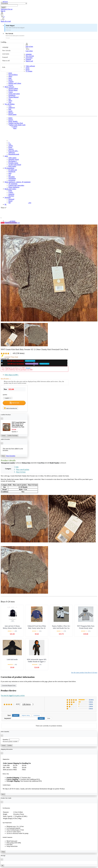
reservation (6, 54)
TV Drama (29, 71)
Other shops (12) (12, 375)
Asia (10, 102)
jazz (10, 99)
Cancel (4, 435)
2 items (91, 704)
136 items (27, 704)
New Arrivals (6, 51)
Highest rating (26, 715)
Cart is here (29, 51)
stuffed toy (12, 108)
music (10, 73)
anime (28, 68)
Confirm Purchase (13, 435)
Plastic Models (13, 121)
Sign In (3, 11)
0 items (91, 708)
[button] (49, 19)
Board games (12, 114)
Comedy (11, 82)
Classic (11, 92)
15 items (91, 700)
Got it (3, 794)
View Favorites (11, 456)
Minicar (11, 113)
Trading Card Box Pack (16, 123)
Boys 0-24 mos (21, 472)
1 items (91, 706)
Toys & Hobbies (10, 104)
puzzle (10, 111)
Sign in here (29, 46)
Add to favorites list (10, 408)
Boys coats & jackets (23, 469)
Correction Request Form (9, 686)
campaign (5, 47)
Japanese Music (13, 88)
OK (2, 866)
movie (28, 69)
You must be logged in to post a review (13, 695)
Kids (4, 67)
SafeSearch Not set (7, 9)
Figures (11, 120)
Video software (30, 66)
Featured (5, 57)
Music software (9, 87)
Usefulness (37, 715)
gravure (11, 85)
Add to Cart (14, 403)
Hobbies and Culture (15, 83)
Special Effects (13, 75)
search (3, 7)
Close (3, 456)
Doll (10, 109)
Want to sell (6, 61)
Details (28, 368)
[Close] (2, 419)
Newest (16, 715)
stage (10, 78)
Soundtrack (12, 95)
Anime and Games (14, 94)
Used (26, 364)
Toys (10, 106)
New (19, 361)
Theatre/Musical (13, 97)
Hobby (11, 118)
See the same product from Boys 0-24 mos (84, 673)
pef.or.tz (5, 2)
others (10, 76)
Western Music (13, 90)
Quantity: (6, 740)
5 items (91, 702)
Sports (10, 80)
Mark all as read (6, 21)
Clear (49, 718)
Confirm (10, 745)
